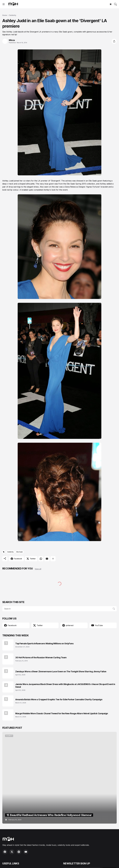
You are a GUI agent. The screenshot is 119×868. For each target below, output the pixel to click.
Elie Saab (20, 552)
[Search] (115, 4)
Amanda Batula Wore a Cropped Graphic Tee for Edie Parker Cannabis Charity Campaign (59, 699)
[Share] (114, 41)
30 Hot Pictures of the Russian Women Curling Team (41, 657)
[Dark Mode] (111, 4)
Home (5, 15)
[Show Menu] (4, 4)
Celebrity (12, 15)
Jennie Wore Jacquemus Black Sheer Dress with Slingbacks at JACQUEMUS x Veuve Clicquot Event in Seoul (65, 686)
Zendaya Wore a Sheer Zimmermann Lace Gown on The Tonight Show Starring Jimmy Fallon (61, 671)
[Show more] (53, 559)
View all (38, 569)
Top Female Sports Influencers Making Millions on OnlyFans (44, 644)
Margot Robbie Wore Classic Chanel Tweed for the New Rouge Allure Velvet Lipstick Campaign (62, 713)
